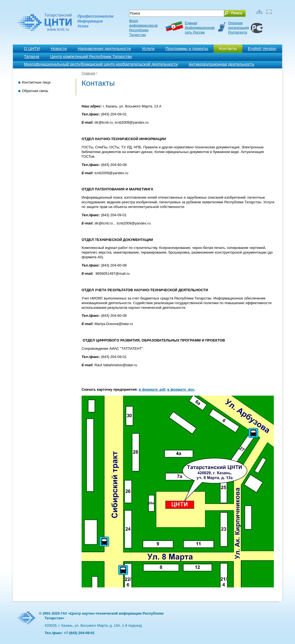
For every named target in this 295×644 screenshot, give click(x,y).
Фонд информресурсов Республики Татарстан (143, 28)
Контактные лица (36, 82)
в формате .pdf (152, 389)
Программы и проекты (187, 48)
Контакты (228, 48)
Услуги (148, 48)
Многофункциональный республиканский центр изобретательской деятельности (101, 64)
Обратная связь (35, 91)
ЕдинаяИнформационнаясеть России (200, 28)
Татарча (32, 56)
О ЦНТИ (32, 48)
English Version (262, 48)
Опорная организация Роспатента (238, 28)
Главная (88, 73)
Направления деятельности (104, 48)
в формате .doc (181, 389)
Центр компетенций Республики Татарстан (91, 56)
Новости (59, 48)
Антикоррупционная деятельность (221, 64)
